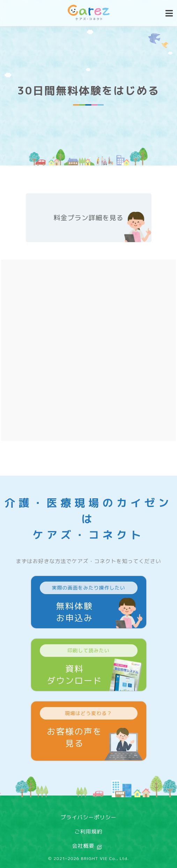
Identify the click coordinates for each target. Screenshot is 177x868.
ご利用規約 (88, 832)
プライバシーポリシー (88, 817)
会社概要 (83, 846)
